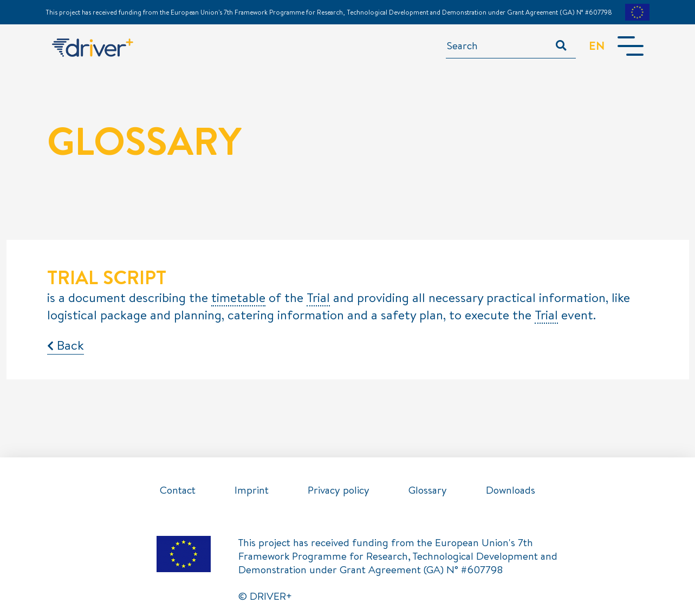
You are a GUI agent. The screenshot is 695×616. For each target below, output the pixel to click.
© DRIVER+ (265, 596)
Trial (318, 298)
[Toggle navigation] (631, 46)
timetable (238, 298)
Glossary (428, 490)
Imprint (252, 490)
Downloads (511, 490)
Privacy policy (339, 490)
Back (66, 345)
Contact (178, 490)
